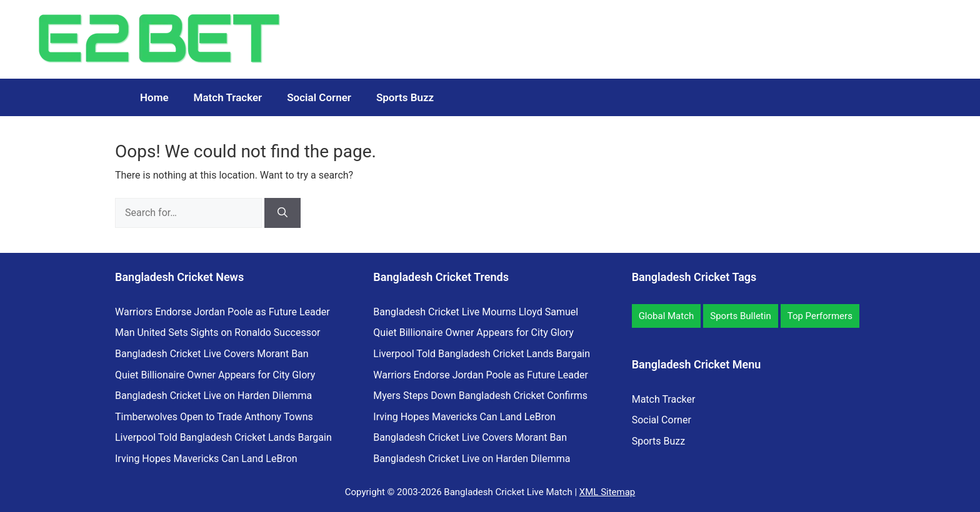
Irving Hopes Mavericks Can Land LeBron (206, 459)
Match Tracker (228, 97)
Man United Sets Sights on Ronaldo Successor (217, 332)
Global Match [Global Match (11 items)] (667, 316)
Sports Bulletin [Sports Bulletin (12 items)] (740, 316)
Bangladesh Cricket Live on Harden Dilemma (213, 396)
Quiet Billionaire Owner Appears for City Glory (215, 375)
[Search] (282, 213)
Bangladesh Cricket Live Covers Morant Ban (212, 354)
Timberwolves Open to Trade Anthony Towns (214, 417)
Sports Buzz (405, 97)
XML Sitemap (607, 492)
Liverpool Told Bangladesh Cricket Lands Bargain (223, 437)
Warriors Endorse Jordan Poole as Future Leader (222, 312)
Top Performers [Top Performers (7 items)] (820, 316)
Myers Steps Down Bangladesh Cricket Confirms (480, 396)
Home (154, 97)
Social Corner (319, 97)
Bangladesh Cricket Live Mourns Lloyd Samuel (476, 312)
